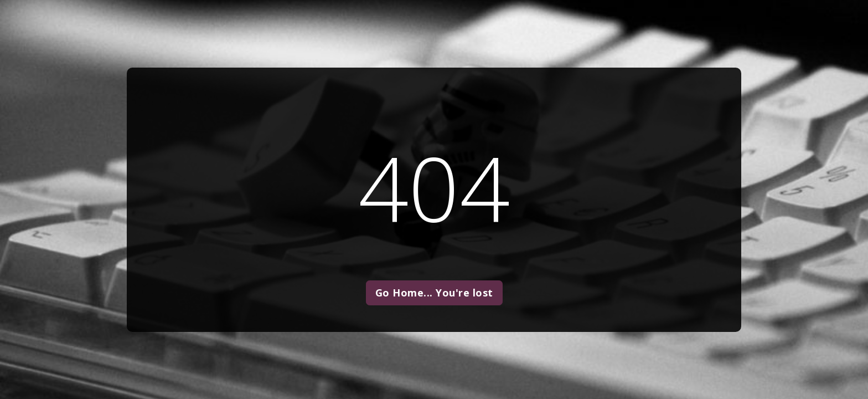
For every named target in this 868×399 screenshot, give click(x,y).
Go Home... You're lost (434, 293)
